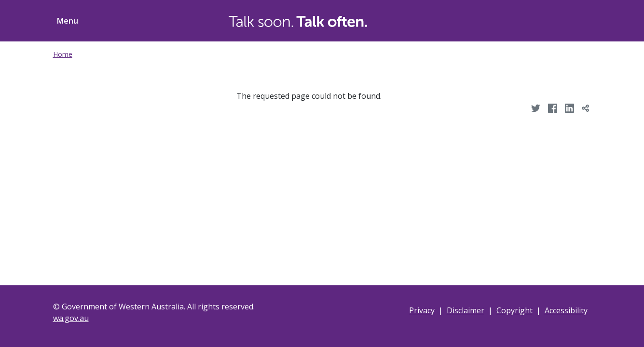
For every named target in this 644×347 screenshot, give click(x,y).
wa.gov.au (71, 318)
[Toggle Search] (536, 19)
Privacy (422, 310)
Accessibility (566, 310)
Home (63, 54)
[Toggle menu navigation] (66, 21)
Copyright (514, 310)
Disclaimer (466, 310)
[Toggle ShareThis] (573, 19)
